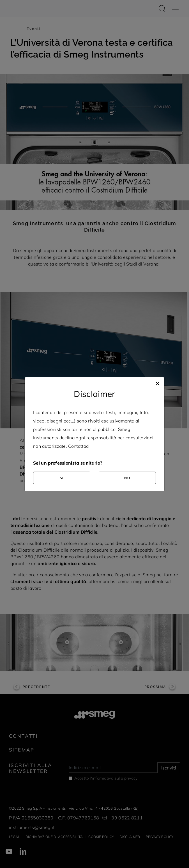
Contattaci (79, 446)
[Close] (158, 383)
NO (127, 478)
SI (62, 478)
